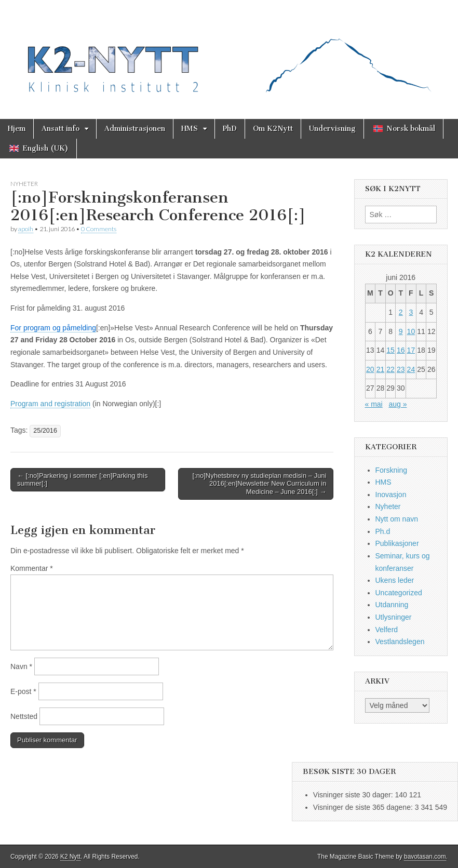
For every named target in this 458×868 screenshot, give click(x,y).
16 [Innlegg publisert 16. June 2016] (401, 350)
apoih (26, 229)
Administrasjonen (135, 129)
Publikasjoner (397, 543)
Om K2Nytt (273, 129)
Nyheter (24, 184)
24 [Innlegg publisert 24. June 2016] (411, 369)
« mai (374, 404)
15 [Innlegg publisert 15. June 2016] (390, 350)
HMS (190, 129)
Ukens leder (395, 580)
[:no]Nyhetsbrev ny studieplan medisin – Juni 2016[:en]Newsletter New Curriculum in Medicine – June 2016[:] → (260, 484)
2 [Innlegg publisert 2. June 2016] (401, 312)
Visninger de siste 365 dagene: (364, 807)
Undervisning (332, 129)
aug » (398, 404)
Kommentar (32, 568)
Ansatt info (60, 129)
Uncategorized (399, 593)
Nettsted (24, 716)
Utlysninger (394, 617)
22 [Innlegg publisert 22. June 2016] (390, 369)
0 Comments (99, 229)
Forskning (391, 470)
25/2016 (45, 431)
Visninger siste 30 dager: (354, 795)
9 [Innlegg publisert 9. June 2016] (401, 331)
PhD (230, 129)
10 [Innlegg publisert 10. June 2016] (411, 331)
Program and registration (50, 404)
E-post (23, 691)
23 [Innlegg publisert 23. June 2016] (401, 369)
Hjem (17, 129)
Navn (21, 666)
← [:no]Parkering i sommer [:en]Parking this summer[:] (82, 480)
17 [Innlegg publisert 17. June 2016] (411, 350)
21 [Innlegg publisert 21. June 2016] (381, 369)
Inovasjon (391, 495)
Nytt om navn (397, 519)
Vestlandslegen (400, 642)
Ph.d (383, 531)
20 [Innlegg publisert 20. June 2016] (370, 369)
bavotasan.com (425, 857)
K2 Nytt (70, 857)
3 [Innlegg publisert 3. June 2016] (411, 312)
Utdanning (392, 605)
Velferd (387, 630)
